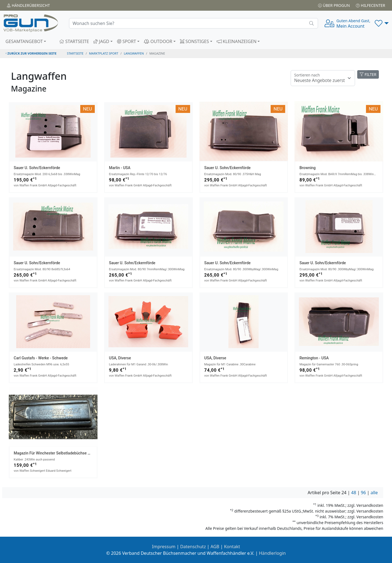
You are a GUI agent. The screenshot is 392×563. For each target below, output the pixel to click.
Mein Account (353, 24)
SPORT (127, 41)
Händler (28, 5)
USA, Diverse (120, 358)
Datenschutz (193, 547)
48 (354, 493)
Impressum (164, 547)
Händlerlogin (272, 553)
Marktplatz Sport (104, 53)
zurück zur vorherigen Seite (31, 53)
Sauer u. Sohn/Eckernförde (37, 168)
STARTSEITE (74, 41)
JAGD (101, 41)
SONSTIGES (194, 41)
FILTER (368, 74)
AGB (215, 547)
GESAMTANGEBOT (24, 41)
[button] (382, 23)
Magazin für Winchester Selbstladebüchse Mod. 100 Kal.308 (66, 453)
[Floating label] (323, 78)
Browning (307, 168)
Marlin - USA (120, 168)
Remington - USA (314, 358)
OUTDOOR (158, 41)
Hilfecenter (370, 5)
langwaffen (134, 53)
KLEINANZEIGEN (237, 41)
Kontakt (232, 547)
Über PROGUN (334, 5)
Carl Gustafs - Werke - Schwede (41, 358)
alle (374, 493)
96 (363, 493)
